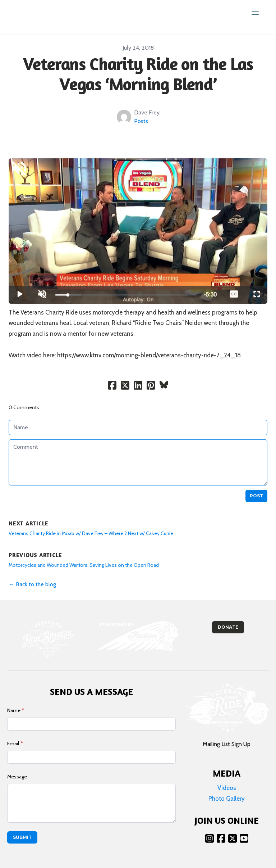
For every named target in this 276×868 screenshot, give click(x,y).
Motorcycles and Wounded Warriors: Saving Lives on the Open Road (84, 565)
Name (14, 710)
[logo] (37, 17)
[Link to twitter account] (233, 838)
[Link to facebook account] (221, 838)
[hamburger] (255, 13)
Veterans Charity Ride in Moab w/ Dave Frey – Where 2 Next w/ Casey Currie (91, 533)
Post (256, 496)
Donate (228, 627)
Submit (22, 837)
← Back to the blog (32, 584)
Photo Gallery (227, 799)
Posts (141, 121)
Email (13, 743)
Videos (227, 788)
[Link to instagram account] (210, 838)
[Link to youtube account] (244, 838)
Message (17, 777)
